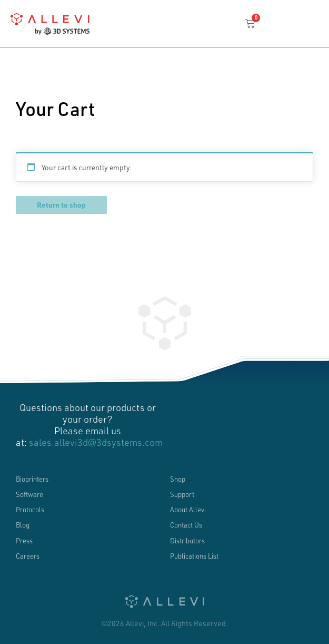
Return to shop (61, 205)
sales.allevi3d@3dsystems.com (96, 442)
